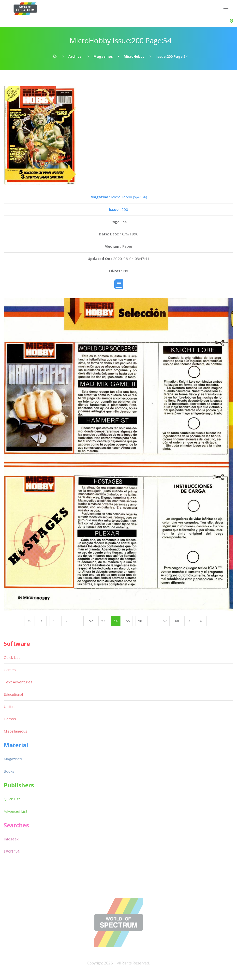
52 (91, 621)
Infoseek (11, 839)
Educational (13, 694)
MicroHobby (134, 56)
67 (165, 621)
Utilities (10, 706)
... (79, 621)
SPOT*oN (12, 851)
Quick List (12, 657)
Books (9, 771)
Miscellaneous (15, 731)
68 (177, 621)
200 (118, 209)
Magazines (103, 56)
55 (128, 621)
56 (140, 621)
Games (10, 670)
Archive (75, 56)
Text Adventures (18, 682)
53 (103, 621)
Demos (10, 719)
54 (116, 621)
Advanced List (15, 811)
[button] (231, 21)
